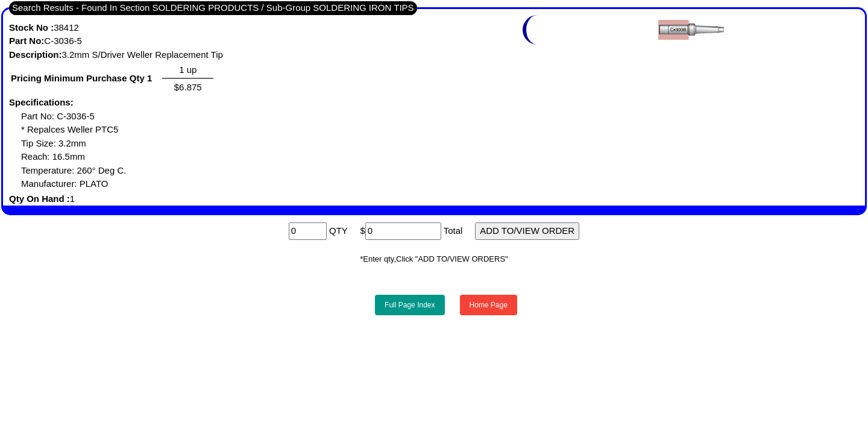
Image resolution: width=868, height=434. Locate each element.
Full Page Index (410, 305)
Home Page (489, 305)
